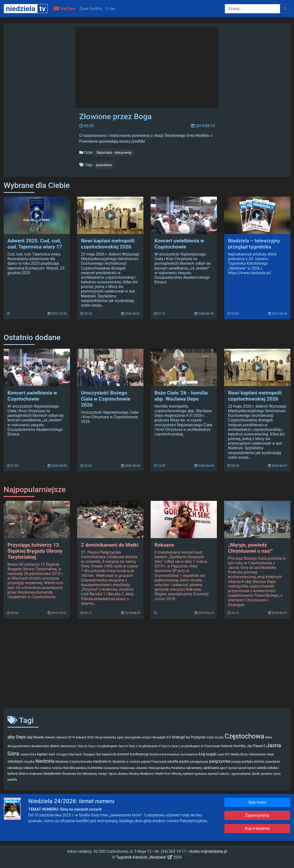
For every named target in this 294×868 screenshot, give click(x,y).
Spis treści (257, 802)
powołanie (104, 165)
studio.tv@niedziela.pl (208, 851)
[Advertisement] (147, 666)
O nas (110, 9)
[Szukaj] (253, 9)
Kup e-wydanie (257, 828)
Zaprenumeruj (257, 815)
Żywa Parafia (90, 9)
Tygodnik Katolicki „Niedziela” (144, 857)
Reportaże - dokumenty (114, 153)
